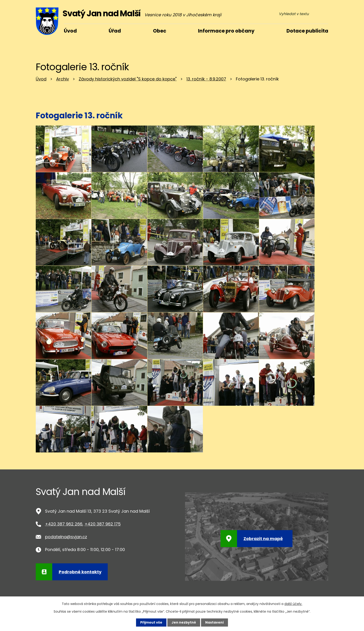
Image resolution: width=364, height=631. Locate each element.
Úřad (115, 31)
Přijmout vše (151, 622)
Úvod (41, 79)
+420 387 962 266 (64, 524)
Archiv (63, 79)
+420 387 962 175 (103, 524)
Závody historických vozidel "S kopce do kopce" (128, 79)
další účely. (293, 604)
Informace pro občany (226, 31)
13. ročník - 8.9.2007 (206, 79)
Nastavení (214, 622)
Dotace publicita (307, 31)
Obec (160, 31)
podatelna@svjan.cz (66, 537)
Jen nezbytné (184, 622)
